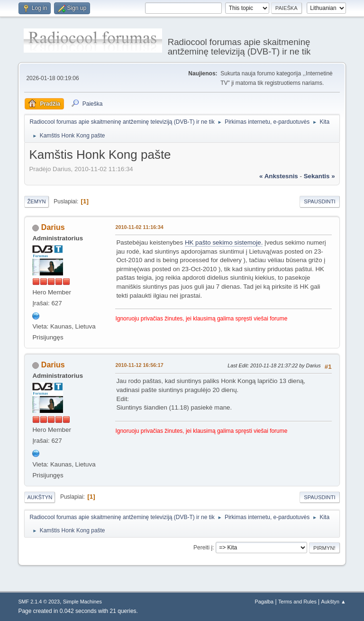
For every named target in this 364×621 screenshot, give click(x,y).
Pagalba (264, 602)
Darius (53, 227)
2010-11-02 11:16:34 (139, 227)
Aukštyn (40, 497)
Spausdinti (319, 201)
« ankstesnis (279, 176)
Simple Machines (82, 602)
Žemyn (36, 201)
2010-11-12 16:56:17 (139, 365)
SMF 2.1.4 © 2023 (39, 602)
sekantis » (319, 176)
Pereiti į (203, 548)
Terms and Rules (297, 602)
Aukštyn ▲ (334, 602)
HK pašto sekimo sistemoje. (224, 242)
